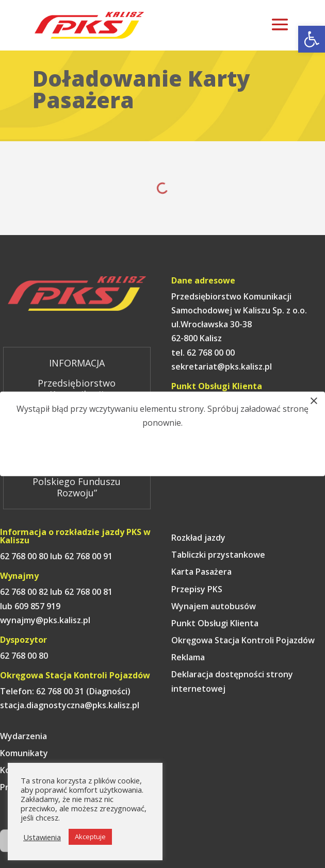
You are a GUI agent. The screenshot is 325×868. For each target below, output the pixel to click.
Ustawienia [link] (42, 837)
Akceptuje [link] (90, 837)
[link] (312, 39)
